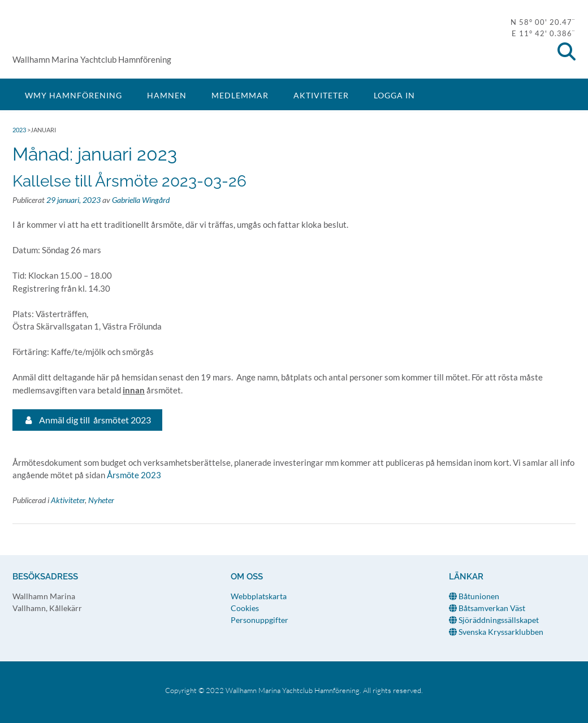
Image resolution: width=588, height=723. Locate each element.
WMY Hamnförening (41, 31)
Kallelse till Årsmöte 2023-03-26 (129, 181)
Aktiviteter (321, 95)
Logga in (394, 95)
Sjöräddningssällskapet (494, 620)
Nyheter (101, 500)
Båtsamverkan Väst (487, 608)
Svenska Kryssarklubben (496, 632)
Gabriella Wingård (141, 200)
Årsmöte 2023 (134, 475)
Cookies (245, 608)
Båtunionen (474, 596)
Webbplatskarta (259, 596)
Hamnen (167, 95)
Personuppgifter (260, 620)
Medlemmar (240, 95)
